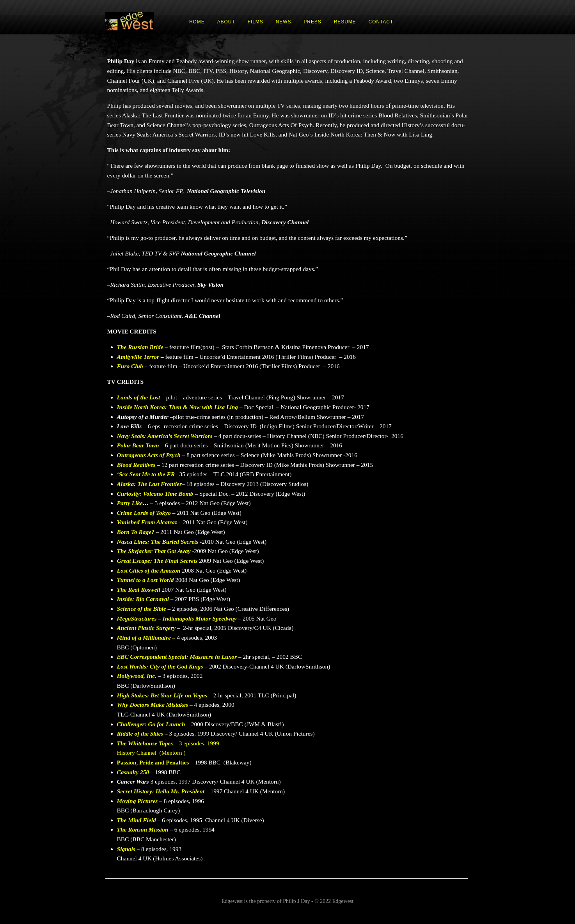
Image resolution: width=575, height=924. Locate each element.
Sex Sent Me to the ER (147, 474)
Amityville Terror (138, 357)
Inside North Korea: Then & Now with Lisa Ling (177, 407)
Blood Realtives (136, 465)
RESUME (345, 22)
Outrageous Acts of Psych (149, 455)
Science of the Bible (142, 609)
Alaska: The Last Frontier (149, 484)
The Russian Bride (140, 347)
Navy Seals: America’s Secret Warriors (165, 436)
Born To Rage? (136, 532)
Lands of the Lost (139, 397)
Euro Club (130, 366)
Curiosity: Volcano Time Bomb (155, 494)
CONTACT (381, 22)
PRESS (312, 22)
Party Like (130, 503)
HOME (197, 22)
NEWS (284, 22)
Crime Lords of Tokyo (144, 513)
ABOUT (226, 22)
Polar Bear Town (138, 445)
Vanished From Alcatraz (147, 522)
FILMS (256, 22)
